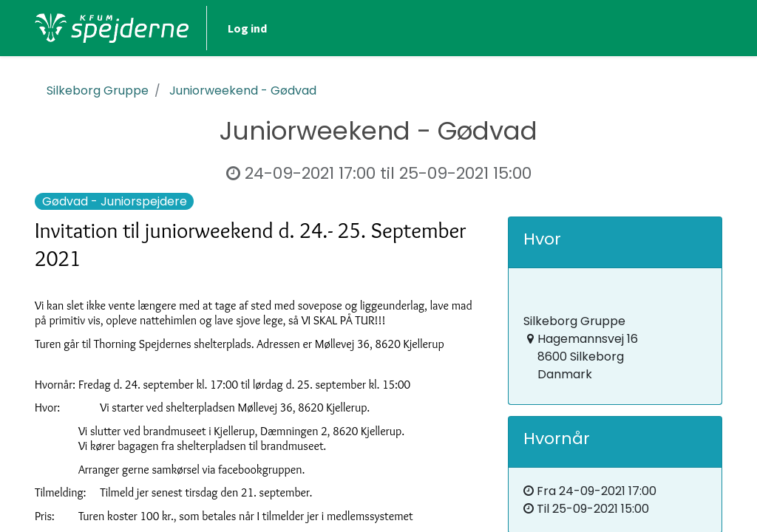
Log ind (247, 28)
